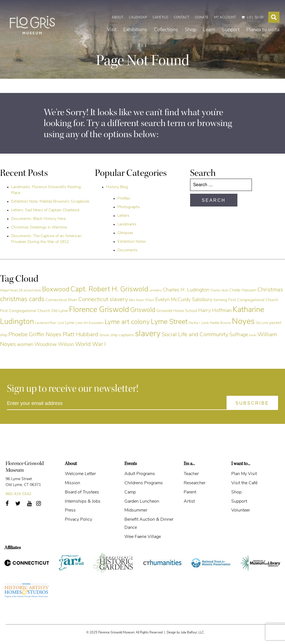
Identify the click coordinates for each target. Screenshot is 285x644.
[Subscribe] (252, 403)
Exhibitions (135, 23)
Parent (190, 492)
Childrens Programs (144, 483)
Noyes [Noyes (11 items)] (243, 322)
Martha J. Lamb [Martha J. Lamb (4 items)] (199, 323)
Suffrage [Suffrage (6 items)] (239, 335)
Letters (123, 216)
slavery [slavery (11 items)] (148, 334)
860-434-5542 (18, 494)
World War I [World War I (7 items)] (90, 345)
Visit (112, 23)
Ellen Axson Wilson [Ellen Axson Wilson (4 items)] (142, 300)
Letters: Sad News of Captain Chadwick (45, 210)
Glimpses (125, 233)
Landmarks (127, 224)
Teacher (191, 474)
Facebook (9, 505)
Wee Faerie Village (143, 537)
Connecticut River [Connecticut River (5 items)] (61, 300)
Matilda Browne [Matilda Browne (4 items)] (220, 323)
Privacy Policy (78, 520)
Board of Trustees (82, 492)
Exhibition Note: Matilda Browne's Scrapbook (50, 202)
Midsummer (136, 510)
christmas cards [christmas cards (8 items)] (22, 300)
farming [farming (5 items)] (220, 300)
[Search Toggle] (274, 6)
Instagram (41, 505)
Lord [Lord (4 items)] (61, 323)
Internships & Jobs (83, 502)
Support (231, 23)
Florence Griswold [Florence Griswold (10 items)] (99, 310)
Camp (130, 492)
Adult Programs (140, 474)
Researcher (195, 483)
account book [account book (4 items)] (32, 291)
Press (70, 510)
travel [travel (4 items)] (253, 335)
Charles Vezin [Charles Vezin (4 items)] (219, 291)
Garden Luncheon (142, 502)
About (117, 6)
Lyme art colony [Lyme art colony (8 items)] (127, 322)
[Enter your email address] (142, 404)
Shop (191, 23)
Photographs (129, 207)
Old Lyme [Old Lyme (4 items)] (262, 323)
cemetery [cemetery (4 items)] (156, 291)
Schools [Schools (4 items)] (104, 335)
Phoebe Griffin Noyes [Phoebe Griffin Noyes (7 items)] (35, 335)
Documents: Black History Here (38, 219)
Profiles (124, 199)
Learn (209, 23)
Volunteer (241, 510)
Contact (181, 6)
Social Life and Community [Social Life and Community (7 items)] (195, 335)
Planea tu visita (263, 23)
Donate (202, 6)
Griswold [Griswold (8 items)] (143, 310)
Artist (189, 502)
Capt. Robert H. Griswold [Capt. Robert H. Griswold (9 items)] (109, 290)
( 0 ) (252, 6)
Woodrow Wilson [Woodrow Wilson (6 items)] (54, 345)
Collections (166, 23)
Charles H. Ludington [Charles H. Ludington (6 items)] (186, 290)
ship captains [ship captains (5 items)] (122, 335)
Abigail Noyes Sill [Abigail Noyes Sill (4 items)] (11, 291)
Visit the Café (244, 483)
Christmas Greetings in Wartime (39, 228)
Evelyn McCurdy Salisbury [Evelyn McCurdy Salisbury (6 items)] (184, 300)
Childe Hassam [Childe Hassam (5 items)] (243, 290)
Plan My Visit (244, 474)
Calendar (138, 6)
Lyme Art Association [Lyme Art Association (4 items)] (89, 323)
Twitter (21, 505)
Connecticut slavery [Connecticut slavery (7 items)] (103, 300)
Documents (127, 250)
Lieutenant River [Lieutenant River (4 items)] (46, 323)
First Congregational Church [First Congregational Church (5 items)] (253, 300)
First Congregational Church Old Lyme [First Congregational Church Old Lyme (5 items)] (34, 311)
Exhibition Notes (132, 242)
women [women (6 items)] (25, 345)
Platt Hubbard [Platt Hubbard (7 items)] (80, 335)
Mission (73, 483)
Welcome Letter (80, 474)
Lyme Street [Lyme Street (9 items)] (169, 322)
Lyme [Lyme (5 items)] (70, 323)
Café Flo (160, 6)
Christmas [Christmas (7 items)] (270, 290)
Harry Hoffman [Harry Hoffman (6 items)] (215, 311)
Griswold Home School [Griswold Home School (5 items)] (177, 311)
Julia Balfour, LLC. (193, 633)
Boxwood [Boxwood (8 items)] (56, 290)
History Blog (117, 187)
